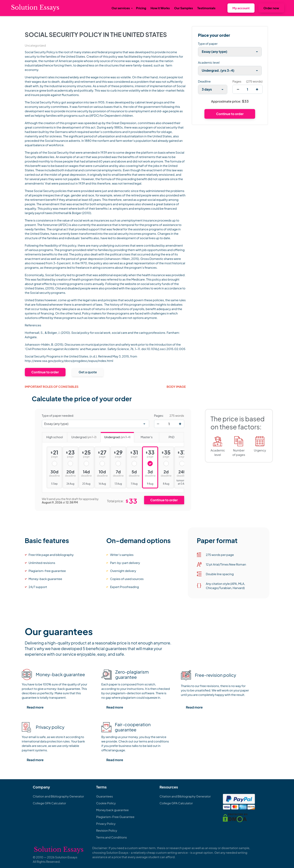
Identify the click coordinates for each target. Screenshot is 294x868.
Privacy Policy (106, 824)
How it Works (160, 8)
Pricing (141, 8)
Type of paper (208, 43)
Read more (35, 707)
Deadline (204, 81)
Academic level (209, 62)
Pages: (159, 416)
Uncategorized (35, 45)
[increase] (257, 89)
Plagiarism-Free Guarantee (115, 817)
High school (52, 436)
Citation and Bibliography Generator (59, 796)
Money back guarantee (112, 810)
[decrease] (238, 89)
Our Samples (183, 8)
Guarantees (105, 796)
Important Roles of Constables (52, 387)
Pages (237, 81)
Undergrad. (82, 436)
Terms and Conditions (112, 837)
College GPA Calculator (50, 803)
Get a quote (88, 372)
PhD (167, 436)
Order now (271, 8)
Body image (176, 387)
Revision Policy (107, 830)
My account (241, 8)
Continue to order (45, 372)
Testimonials (206, 8)
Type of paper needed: (58, 416)
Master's (143, 436)
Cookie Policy (106, 803)
